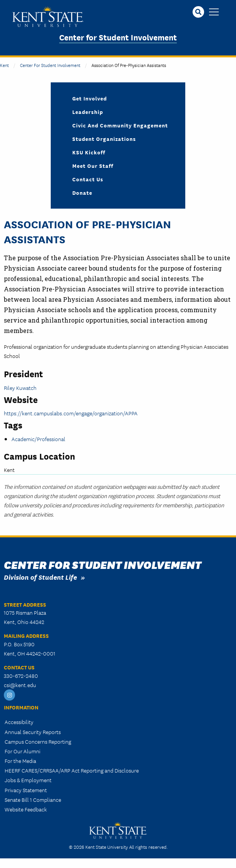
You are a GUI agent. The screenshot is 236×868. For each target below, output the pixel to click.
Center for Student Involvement (118, 37)
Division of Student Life (40, 577)
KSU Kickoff (89, 152)
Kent (4, 65)
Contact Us (88, 179)
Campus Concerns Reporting (38, 741)
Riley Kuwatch (20, 388)
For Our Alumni (22, 751)
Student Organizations (104, 139)
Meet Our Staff (93, 166)
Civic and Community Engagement (120, 125)
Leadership (88, 112)
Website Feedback (26, 809)
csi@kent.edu (20, 685)
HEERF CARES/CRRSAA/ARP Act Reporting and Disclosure (72, 770)
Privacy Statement (26, 790)
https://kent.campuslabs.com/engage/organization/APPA (71, 413)
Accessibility (19, 722)
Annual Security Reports (33, 732)
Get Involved (90, 98)
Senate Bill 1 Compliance (33, 799)
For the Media (20, 761)
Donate (82, 192)
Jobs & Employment (28, 780)
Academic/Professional (38, 439)
